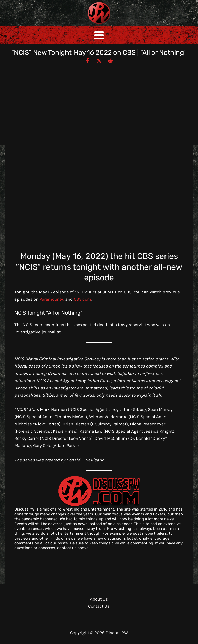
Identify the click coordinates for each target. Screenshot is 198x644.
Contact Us (99, 606)
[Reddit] (110, 60)
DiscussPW (89, 24)
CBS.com (82, 299)
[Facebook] (88, 60)
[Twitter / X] (99, 60)
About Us (99, 599)
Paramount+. (52, 299)
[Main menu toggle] (99, 35)
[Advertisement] (99, 102)
